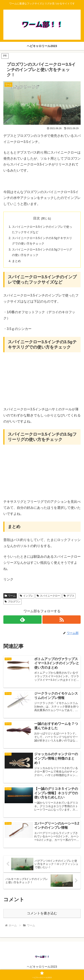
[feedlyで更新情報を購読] (22, 620)
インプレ (27, 596)
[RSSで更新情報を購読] (62, 620)
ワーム (10, 596)
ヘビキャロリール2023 (42, 967)
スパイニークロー (48, 596)
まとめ (16, 261)
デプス (69, 596)
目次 (37, 218)
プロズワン (12, 602)
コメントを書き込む (42, 913)
